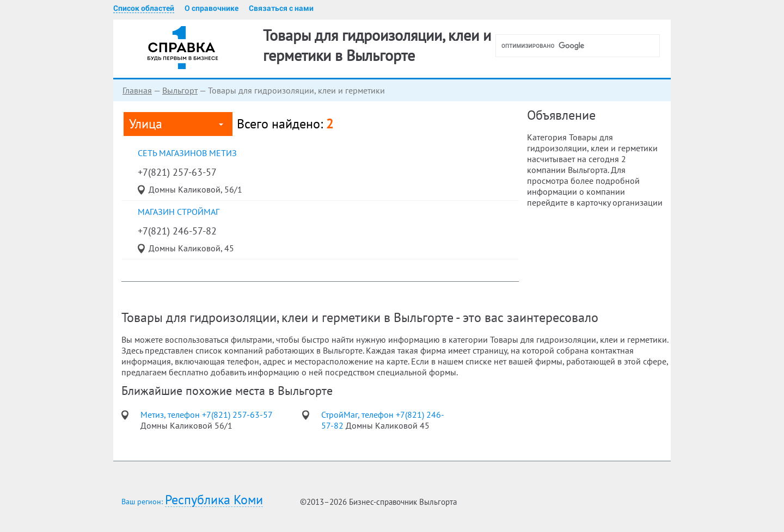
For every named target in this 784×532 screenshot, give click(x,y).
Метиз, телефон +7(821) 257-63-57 (206, 415)
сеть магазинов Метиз (187, 153)
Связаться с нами (281, 8)
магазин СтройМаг (179, 212)
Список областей (144, 8)
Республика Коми (214, 500)
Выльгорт (180, 90)
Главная (137, 90)
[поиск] (582, 46)
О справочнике (212, 8)
